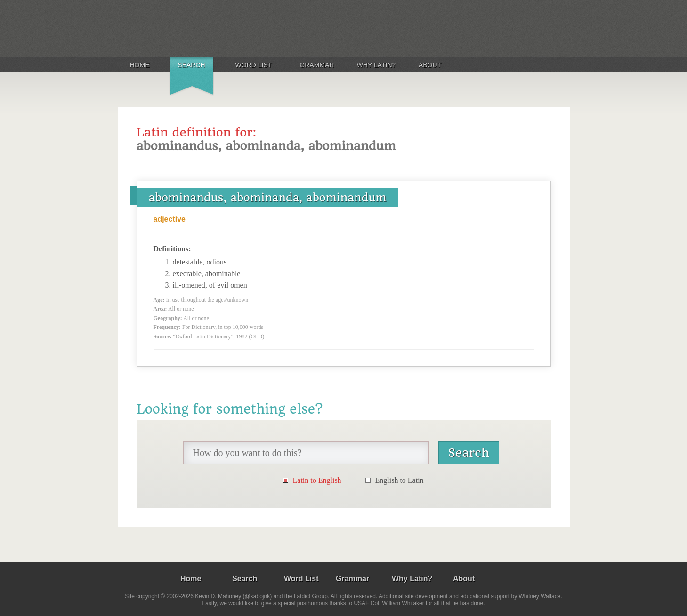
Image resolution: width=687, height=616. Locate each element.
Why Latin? (376, 65)
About (430, 65)
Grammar (317, 65)
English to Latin (400, 480)
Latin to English (317, 480)
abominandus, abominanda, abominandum (268, 198)
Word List (254, 65)
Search (191, 65)
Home (140, 65)
